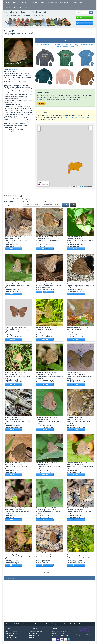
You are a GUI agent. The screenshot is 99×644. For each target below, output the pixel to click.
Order (44, 201)
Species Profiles (79, 3)
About (15, 3)
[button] (6, 52)
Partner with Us (34, 635)
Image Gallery (52, 3)
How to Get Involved (36, 632)
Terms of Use (39, 624)
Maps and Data (65, 3)
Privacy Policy (50, 624)
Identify (35, 3)
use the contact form (82, 117)
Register (32, 637)
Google (81, 186)
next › (52, 573)
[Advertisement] (49, 595)
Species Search (10, 7)
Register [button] (81, 23)
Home (8, 3)
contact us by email (67, 117)
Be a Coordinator (35, 634)
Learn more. (64, 635)
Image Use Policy (62, 624)
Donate (26, 7)
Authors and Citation (12, 634)
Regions (43, 3)
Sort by (26, 201)
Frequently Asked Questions (11, 638)
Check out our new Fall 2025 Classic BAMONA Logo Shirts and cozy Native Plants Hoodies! (65, 46)
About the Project (12, 632)
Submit (65, 205)
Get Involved (25, 3)
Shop (20, 7)
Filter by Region (9, 201)
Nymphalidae (13, 70)
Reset (73, 205)
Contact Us (73, 624)
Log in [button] (80, 18)
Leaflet (71, 186)
